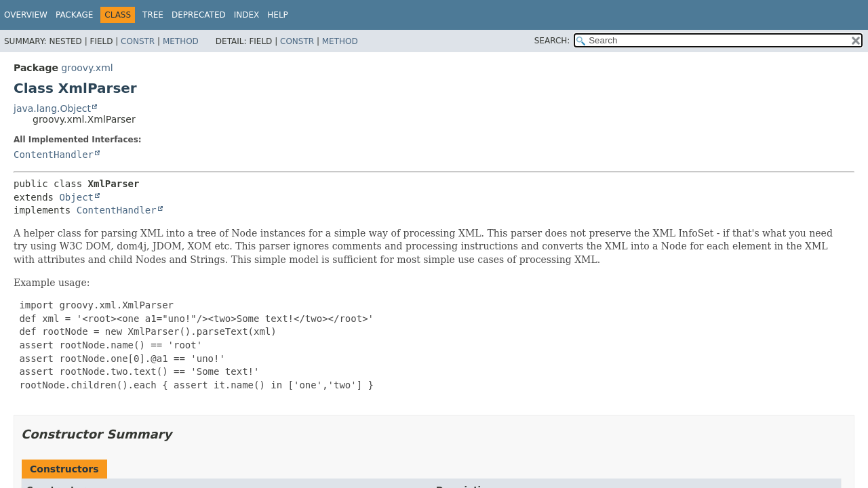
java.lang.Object (52, 108)
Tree (153, 15)
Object (76, 197)
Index (247, 15)
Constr (138, 41)
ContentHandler (54, 155)
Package (74, 15)
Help (278, 15)
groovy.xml (87, 68)
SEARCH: (552, 41)
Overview (26, 15)
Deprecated (199, 15)
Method (181, 41)
